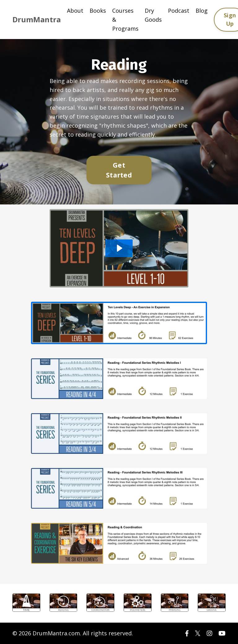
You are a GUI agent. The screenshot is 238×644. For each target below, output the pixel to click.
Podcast (179, 11)
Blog (202, 11)
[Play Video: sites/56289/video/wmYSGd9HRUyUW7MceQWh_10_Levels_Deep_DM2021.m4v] (119, 248)
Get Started (119, 170)
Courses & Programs (125, 20)
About (75, 11)
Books (98, 11)
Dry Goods (153, 15)
